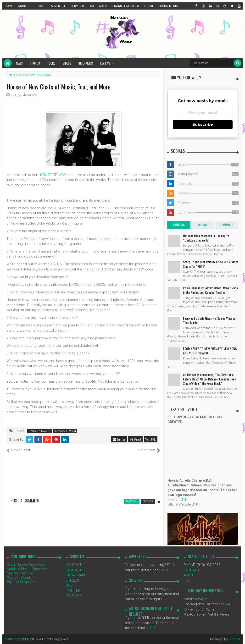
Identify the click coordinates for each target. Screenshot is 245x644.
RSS (69, 585)
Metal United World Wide (27, 565)
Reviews (105, 63)
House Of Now (38, 431)
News (19, 63)
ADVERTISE (58, 6)
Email (119, 440)
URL (151, 440)
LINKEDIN (73, 580)
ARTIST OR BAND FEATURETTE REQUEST (126, 6)
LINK (184, 500)
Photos (35, 63)
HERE (165, 570)
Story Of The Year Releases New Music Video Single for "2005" (211, 264)
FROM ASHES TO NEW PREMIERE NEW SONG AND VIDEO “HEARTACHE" (210, 351)
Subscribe (203, 124)
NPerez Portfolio (20, 573)
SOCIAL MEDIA (168, 6)
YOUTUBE (74, 596)
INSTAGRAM (75, 575)
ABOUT (23, 6)
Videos (67, 63)
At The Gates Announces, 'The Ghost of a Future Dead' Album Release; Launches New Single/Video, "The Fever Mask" (210, 379)
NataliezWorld (15, 639)
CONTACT (39, 6)
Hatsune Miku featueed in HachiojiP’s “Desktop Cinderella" (206, 238)
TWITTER (73, 590)
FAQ (91, 6)
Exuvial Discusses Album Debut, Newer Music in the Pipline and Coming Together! (211, 290)
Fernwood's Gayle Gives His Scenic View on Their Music (209, 320)
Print (135, 440)
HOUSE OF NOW (53, 175)
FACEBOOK (74, 570)
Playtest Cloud (18, 578)
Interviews (86, 63)
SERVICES (77, 6)
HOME (9, 6)
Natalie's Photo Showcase (28, 569)
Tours (51, 63)
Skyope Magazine (21, 582)
